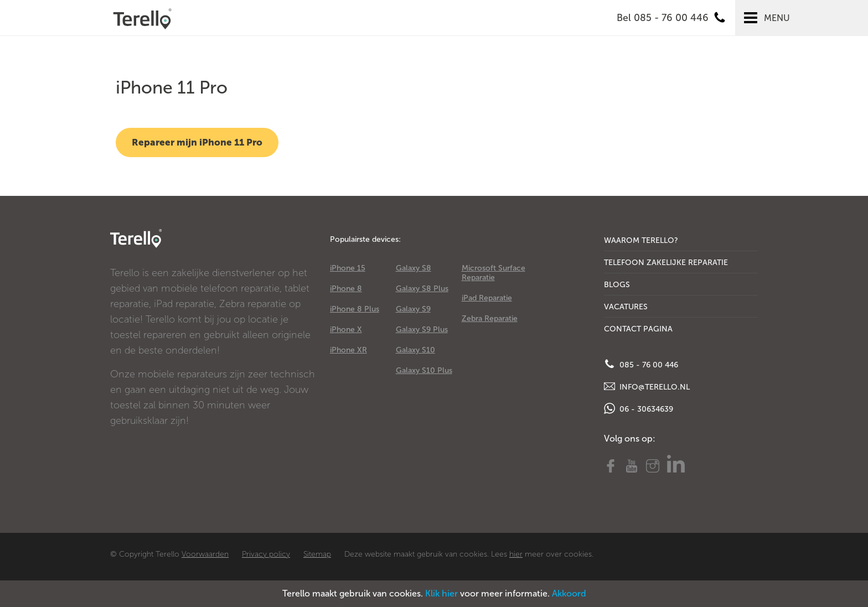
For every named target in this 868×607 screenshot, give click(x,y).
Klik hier (441, 593)
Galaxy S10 (415, 350)
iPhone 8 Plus (355, 309)
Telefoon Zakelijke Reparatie (666, 263)
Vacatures (626, 307)
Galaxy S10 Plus (424, 370)
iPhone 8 (346, 289)
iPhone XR (348, 350)
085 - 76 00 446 (641, 364)
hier (516, 554)
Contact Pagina (638, 329)
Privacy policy (266, 554)
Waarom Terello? (641, 240)
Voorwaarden (205, 554)
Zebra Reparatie (490, 318)
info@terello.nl (647, 386)
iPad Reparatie (487, 298)
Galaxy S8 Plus (422, 289)
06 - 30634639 (639, 408)
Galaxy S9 (413, 309)
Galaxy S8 (414, 268)
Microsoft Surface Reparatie (494, 273)
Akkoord (569, 593)
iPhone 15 (348, 268)
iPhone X (346, 330)
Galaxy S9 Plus (422, 330)
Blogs (617, 285)
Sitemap (317, 554)
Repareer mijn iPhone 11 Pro (197, 142)
